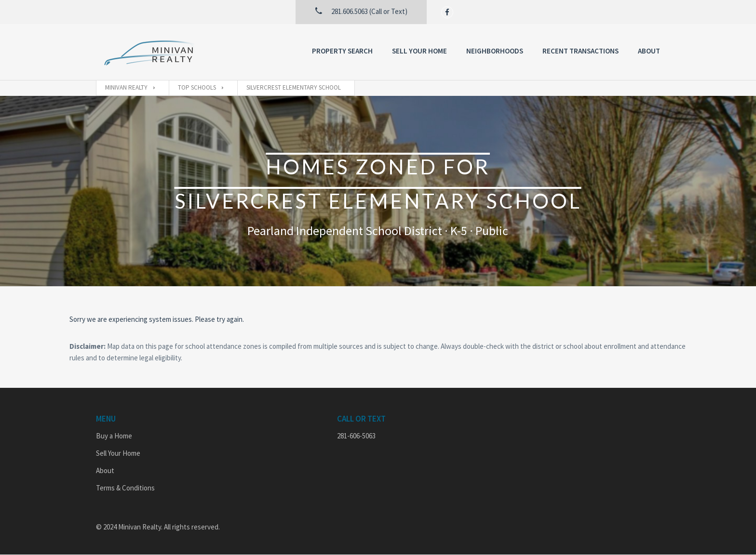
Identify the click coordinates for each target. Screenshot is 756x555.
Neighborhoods (495, 51)
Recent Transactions (580, 51)
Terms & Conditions (125, 488)
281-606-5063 (356, 436)
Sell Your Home (419, 51)
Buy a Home (114, 436)
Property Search (342, 51)
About (649, 51)
